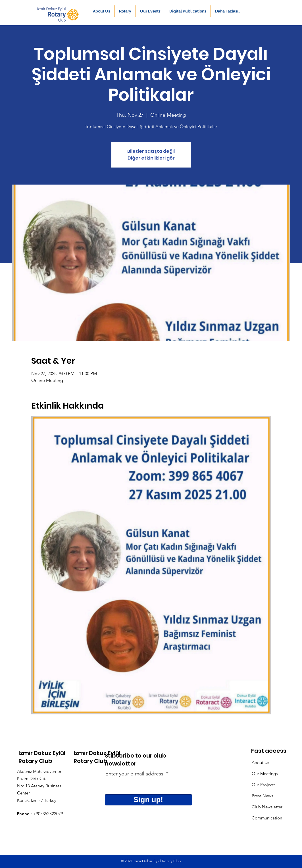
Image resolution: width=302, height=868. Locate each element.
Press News (262, 796)
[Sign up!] (148, 800)
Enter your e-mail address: (135, 774)
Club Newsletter (267, 807)
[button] (102, 11)
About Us (260, 763)
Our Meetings (265, 774)
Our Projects (264, 785)
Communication (267, 818)
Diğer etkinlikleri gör (151, 158)
